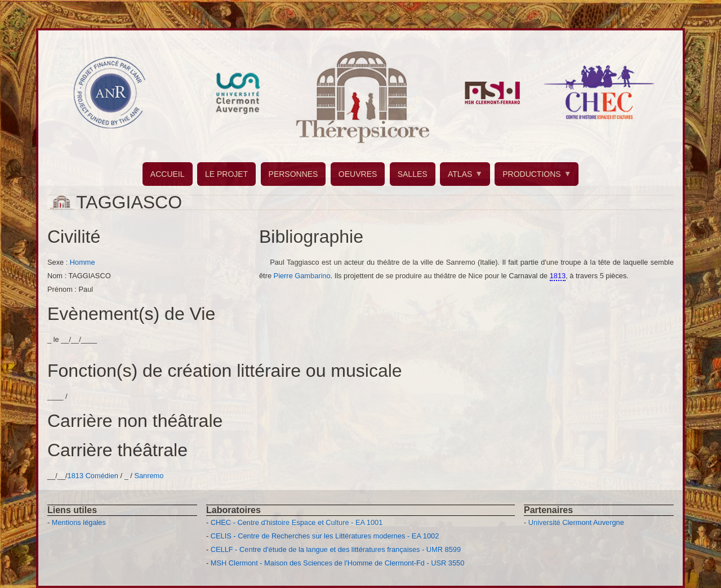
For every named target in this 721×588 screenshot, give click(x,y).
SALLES (413, 174)
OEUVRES (358, 174)
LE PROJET (226, 174)
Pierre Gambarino (302, 276)
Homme (83, 262)
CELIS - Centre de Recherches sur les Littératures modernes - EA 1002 (325, 536)
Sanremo (149, 476)
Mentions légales (79, 522)
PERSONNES (293, 174)
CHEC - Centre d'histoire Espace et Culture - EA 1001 (297, 522)
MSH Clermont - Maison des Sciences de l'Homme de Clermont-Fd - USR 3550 (338, 563)
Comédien (102, 476)
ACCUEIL (168, 174)
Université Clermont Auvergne (576, 522)
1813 (75, 476)
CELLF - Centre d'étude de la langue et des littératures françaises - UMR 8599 (336, 549)
